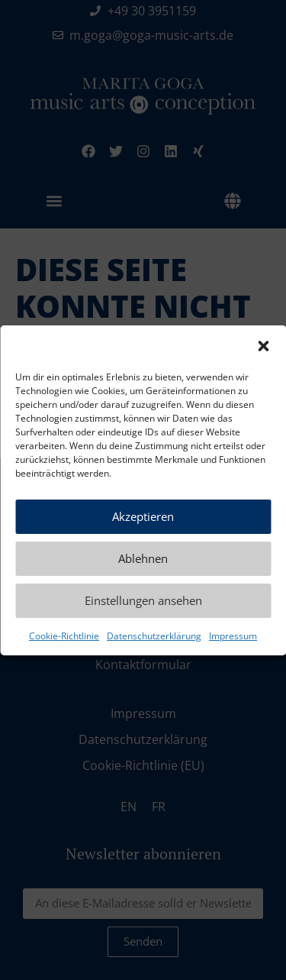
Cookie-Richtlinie (64, 636)
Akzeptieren (143, 516)
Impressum (233, 636)
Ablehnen (143, 558)
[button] (263, 346)
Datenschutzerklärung (154, 636)
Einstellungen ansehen (143, 600)
